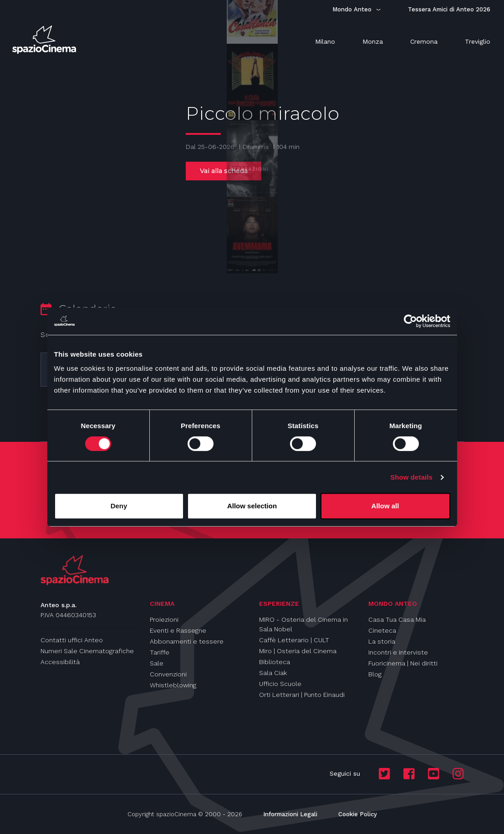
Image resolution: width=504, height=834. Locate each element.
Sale (157, 663)
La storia (382, 641)
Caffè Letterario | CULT (294, 640)
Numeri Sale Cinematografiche (87, 651)
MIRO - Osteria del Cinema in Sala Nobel (303, 624)
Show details (411, 477)
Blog (375, 674)
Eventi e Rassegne (178, 630)
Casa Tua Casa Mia (397, 619)
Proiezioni (164, 619)
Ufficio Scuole (280, 684)
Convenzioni (168, 674)
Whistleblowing (173, 685)
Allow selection (252, 506)
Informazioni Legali (290, 814)
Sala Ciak (273, 673)
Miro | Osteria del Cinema (298, 651)
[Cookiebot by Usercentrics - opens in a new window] (410, 321)
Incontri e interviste (398, 652)
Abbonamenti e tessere (187, 641)
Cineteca (382, 630)
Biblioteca (275, 662)
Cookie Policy (358, 814)
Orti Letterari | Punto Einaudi (302, 695)
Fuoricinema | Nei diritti (403, 663)
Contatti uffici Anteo (72, 640)
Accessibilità (60, 662)
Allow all (385, 506)
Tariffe (160, 652)
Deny (119, 506)
